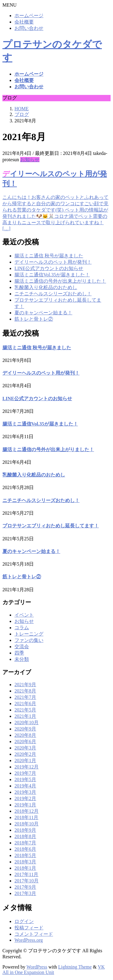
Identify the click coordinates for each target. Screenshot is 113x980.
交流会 (22, 647)
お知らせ (30, 160)
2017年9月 (25, 887)
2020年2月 (25, 754)
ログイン (24, 921)
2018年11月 (26, 817)
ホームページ (29, 16)
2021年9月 (25, 685)
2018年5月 (25, 855)
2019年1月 (25, 805)
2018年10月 (27, 824)
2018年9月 (25, 830)
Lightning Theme (75, 967)
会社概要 (24, 22)
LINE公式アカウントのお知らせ (49, 268)
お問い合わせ (29, 28)
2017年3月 (25, 893)
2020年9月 (25, 729)
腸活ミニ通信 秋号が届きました (49, 256)
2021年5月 (25, 710)
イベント (24, 615)
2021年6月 (25, 704)
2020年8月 (25, 735)
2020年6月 (25, 741)
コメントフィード (34, 934)
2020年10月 (27, 722)
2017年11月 (26, 874)
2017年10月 (27, 881)
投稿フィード (29, 928)
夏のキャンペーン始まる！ (43, 313)
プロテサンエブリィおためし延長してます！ (51, 526)
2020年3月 (25, 748)
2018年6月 (25, 849)
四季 (19, 653)
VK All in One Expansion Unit (54, 970)
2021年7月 (25, 697)
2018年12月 (27, 811)
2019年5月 (25, 779)
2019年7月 (25, 773)
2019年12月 (27, 767)
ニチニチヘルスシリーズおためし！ (53, 294)
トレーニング (29, 634)
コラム (22, 628)
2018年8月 (25, 836)
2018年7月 (25, 843)
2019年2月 (25, 798)
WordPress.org (29, 940)
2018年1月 (25, 868)
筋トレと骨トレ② (34, 319)
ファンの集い (29, 640)
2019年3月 (25, 792)
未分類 (22, 659)
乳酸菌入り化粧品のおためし (46, 287)
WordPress (37, 967)
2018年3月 (25, 862)
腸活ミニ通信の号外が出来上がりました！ (60, 281)
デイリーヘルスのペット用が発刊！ (53, 262)
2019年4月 (25, 786)
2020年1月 (25, 760)
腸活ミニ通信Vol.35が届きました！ (52, 275)
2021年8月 (25, 691)
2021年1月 (25, 716)
